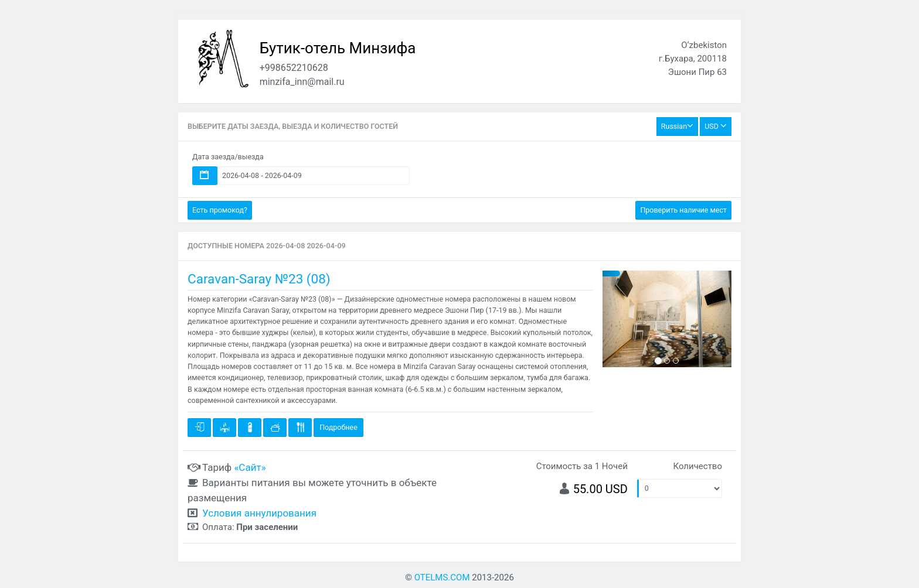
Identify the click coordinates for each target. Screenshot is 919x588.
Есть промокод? (220, 210)
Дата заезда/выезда (228, 157)
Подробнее (338, 427)
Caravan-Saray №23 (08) (259, 279)
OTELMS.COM (442, 577)
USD (716, 126)
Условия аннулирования (259, 513)
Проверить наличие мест (683, 210)
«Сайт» (250, 467)
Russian (677, 126)
